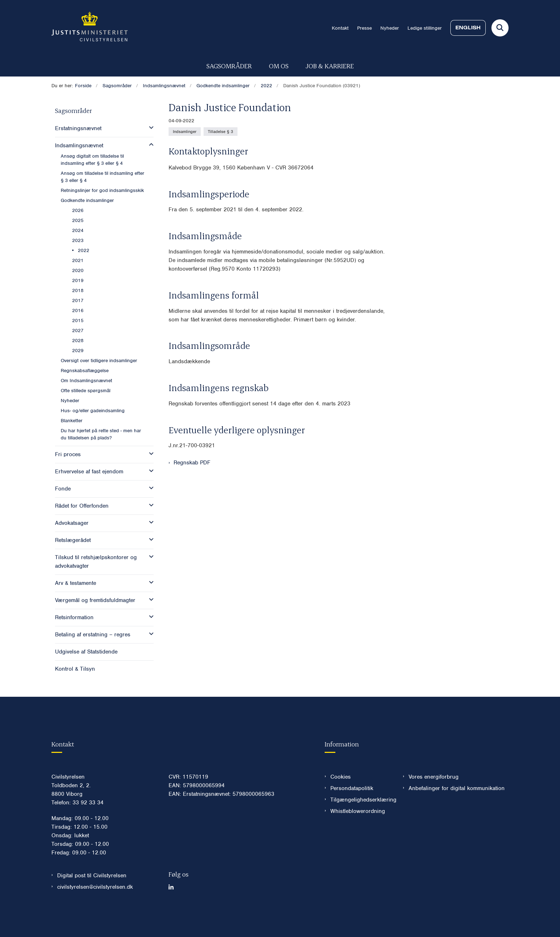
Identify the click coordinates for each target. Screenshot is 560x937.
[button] (149, 128)
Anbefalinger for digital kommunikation (457, 810)
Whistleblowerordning (358, 833)
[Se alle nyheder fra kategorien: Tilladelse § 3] (221, 132)
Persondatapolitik (352, 810)
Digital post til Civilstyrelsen (92, 897)
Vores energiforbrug (434, 798)
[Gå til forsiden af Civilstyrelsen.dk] (90, 28)
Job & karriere (330, 66)
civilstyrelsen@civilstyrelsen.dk (95, 908)
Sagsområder (229, 66)
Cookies (341, 798)
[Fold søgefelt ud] (500, 28)
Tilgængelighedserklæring (361, 821)
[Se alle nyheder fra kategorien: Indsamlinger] (185, 132)
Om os (279, 66)
